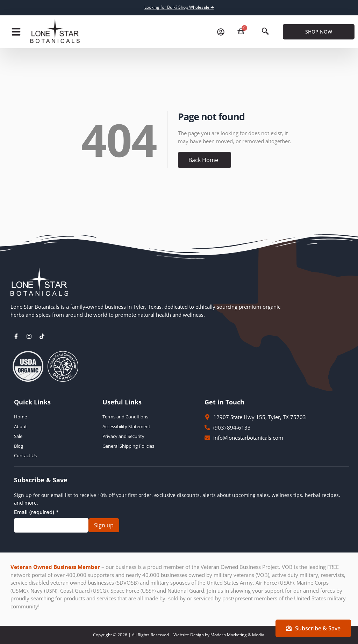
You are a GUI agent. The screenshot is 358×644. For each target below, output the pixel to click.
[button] (16, 32)
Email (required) (36, 512)
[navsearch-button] (265, 32)
